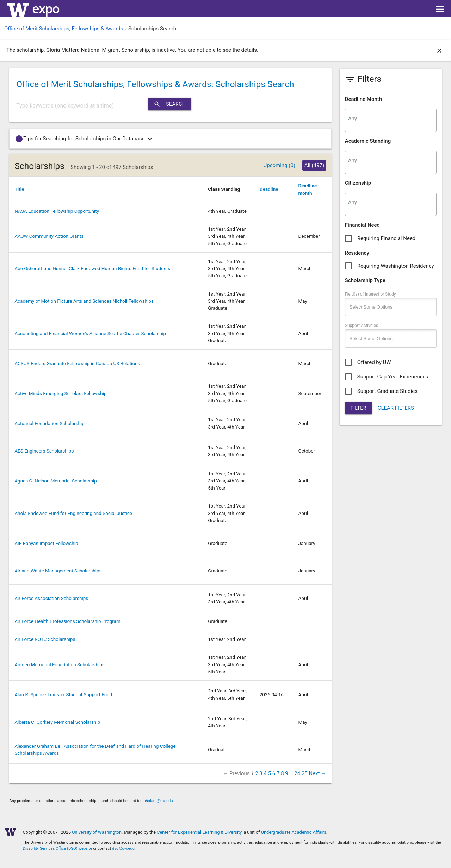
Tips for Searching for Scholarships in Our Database (85, 139)
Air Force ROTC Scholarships (45, 639)
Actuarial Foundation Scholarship (50, 423)
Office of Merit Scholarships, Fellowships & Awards (64, 29)
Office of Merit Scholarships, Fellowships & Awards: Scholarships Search (155, 84)
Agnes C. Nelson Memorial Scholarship (56, 481)
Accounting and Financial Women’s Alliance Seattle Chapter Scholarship (90, 333)
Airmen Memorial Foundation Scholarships (60, 664)
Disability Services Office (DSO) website (58, 848)
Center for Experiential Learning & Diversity (199, 832)
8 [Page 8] (282, 773)
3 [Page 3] (261, 773)
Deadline (269, 189)
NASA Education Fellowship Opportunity (57, 211)
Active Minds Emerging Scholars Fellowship (60, 393)
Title (19, 189)
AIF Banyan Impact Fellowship (46, 543)
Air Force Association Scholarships (51, 598)
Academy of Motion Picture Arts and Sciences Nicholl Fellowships (84, 301)
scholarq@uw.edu (157, 801)
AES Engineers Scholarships (44, 451)
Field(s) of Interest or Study (370, 294)
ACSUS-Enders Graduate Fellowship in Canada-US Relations (77, 363)
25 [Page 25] (305, 773)
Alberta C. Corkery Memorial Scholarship (57, 722)
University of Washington (97, 832)
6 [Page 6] (274, 773)
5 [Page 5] (270, 773)
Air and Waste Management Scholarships (58, 571)
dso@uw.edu (123, 848)
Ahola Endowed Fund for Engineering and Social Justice (73, 513)
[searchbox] (391, 119)
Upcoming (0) (279, 165)
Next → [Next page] (318, 773)
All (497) (314, 165)
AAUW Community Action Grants (49, 236)
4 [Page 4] (265, 773)
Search (170, 104)
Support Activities (362, 326)
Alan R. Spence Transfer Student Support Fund (63, 694)
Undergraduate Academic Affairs (294, 832)
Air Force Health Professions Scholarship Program (67, 621)
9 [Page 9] (286, 773)
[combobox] (391, 120)
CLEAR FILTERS (396, 408)
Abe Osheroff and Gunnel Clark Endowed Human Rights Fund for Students (92, 268)
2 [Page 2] (257, 773)
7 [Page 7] (278, 773)
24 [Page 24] (297, 773)
